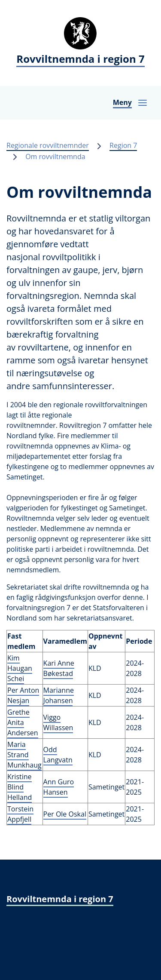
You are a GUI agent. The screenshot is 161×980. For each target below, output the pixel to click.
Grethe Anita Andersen (23, 722)
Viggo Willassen (58, 722)
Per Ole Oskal (65, 814)
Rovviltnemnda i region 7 (60, 899)
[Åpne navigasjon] (130, 103)
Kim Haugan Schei (20, 668)
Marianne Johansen (59, 695)
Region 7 (123, 145)
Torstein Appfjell (20, 814)
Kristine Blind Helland (20, 787)
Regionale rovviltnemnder (48, 145)
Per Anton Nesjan (23, 695)
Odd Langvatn (58, 755)
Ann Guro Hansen (59, 787)
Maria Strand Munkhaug (24, 755)
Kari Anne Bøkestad (59, 668)
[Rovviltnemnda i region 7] (80, 43)
